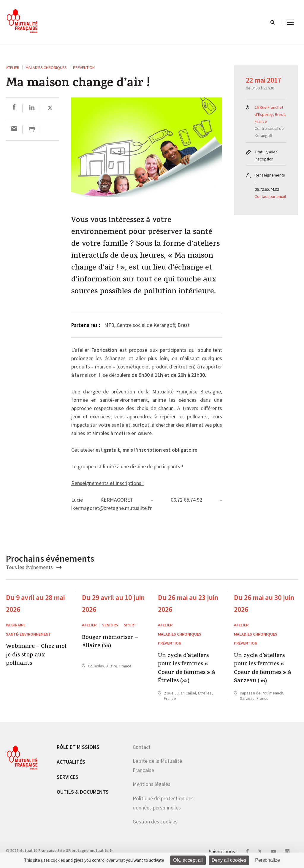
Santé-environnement (28, 634)
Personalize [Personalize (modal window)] (267, 860)
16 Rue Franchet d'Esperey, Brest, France (270, 114)
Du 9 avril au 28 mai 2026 (35, 604)
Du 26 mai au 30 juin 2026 (264, 604)
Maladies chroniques (46, 67)
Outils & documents (83, 792)
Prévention (84, 67)
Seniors (110, 625)
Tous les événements (34, 567)
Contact (142, 747)
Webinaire (16, 625)
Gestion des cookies (155, 821)
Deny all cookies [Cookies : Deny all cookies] (229, 860)
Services (68, 777)
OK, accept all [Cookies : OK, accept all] (188, 860)
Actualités (71, 762)
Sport (130, 625)
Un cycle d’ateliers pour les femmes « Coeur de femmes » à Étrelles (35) (187, 669)
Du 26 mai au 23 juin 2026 (188, 604)
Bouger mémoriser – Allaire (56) (110, 642)
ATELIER (13, 67)
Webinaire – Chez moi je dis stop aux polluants (36, 655)
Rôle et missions (78, 747)
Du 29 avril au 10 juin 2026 (113, 604)
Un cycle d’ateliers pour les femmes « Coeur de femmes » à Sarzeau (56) (263, 669)
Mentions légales (152, 784)
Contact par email (270, 196)
